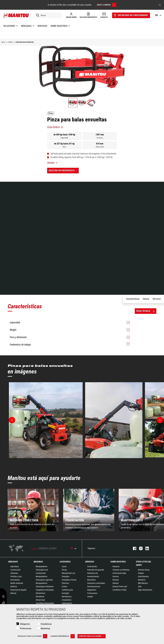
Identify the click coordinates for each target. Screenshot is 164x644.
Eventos (116, 576)
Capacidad (64, 138)
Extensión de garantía (96, 570)
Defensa (14, 586)
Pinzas (64, 570)
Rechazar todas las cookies (32, 636)
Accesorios (65, 562)
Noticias (116, 580)
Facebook (133, 548)
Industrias (14, 573)
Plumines (65, 583)
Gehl (140, 586)
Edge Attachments (145, 590)
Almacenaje (40, 600)
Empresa (116, 566)
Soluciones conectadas (96, 583)
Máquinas (38, 562)
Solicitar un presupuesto (64, 171)
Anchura (100, 138)
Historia (116, 583)
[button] (159, 510)
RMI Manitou (143, 583)
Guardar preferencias (63, 636)
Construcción (15, 570)
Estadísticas (46, 624)
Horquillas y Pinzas (69, 580)
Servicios (90, 562)
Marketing (45, 628)
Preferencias (26, 628)
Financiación (92, 566)
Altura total (100, 147)
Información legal (119, 573)
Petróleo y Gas (16, 576)
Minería (13, 593)
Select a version (106, 5)
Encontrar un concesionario (131, 15)
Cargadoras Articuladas (45, 590)
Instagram (139, 548)
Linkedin (146, 548)
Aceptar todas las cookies (92, 636)
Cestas (64, 586)
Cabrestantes (67, 603)
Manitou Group (144, 570)
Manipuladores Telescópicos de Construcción (42, 570)
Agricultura (15, 566)
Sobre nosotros (118, 562)
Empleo (141, 573)
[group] (33, 510)
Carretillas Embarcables (45, 603)
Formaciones (92, 593)
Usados (90, 597)
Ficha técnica (53, 127)
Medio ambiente (17, 583)
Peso (64, 147)
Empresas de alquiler (19, 590)
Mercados (13, 562)
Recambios (91, 580)
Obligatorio (25, 624)
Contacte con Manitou (121, 570)
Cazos (64, 566)
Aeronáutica (15, 580)
